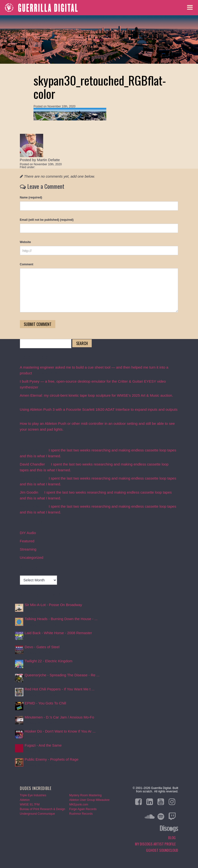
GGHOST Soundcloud (162, 850)
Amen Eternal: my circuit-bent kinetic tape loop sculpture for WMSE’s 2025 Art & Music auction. (97, 395)
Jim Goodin (29, 492)
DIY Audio (28, 533)
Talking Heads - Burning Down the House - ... (61, 619)
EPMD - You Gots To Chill (45, 703)
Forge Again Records (83, 809)
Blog (99, 39)
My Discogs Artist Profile (155, 844)
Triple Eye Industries (33, 795)
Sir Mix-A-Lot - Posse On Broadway (54, 605)
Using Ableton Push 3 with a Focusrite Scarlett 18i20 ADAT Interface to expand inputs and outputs (99, 409)
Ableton (25, 800)
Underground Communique (37, 814)
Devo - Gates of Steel (42, 647)
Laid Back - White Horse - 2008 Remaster (58, 633)
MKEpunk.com (79, 805)
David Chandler (32, 464)
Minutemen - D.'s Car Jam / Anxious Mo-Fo (59, 717)
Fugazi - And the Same (43, 745)
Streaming (28, 549)
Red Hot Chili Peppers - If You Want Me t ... (60, 689)
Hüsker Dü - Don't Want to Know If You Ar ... (60, 731)
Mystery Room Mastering (85, 795)
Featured (27, 541)
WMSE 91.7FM (30, 805)
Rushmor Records (81, 814)
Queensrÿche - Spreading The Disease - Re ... (62, 675)
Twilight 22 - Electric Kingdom (49, 661)
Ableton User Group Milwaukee (89, 800)
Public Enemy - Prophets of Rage (52, 759)
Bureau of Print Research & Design (43, 809)
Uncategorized (32, 557)
